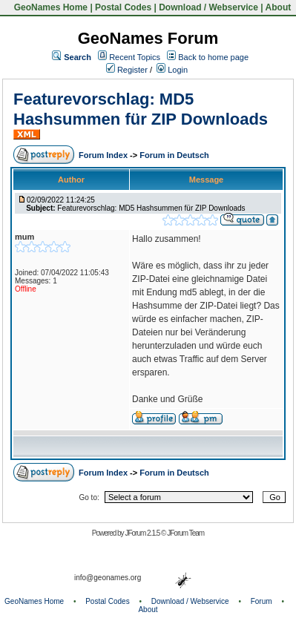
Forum (262, 601)
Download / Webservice (208, 7)
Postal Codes (123, 7)
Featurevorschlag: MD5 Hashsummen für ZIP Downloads (141, 109)
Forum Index (104, 155)
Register (127, 70)
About (279, 7)
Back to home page (213, 57)
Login (172, 70)
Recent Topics (135, 57)
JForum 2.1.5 (143, 533)
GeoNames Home (49, 7)
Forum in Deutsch (174, 155)
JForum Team (185, 533)
